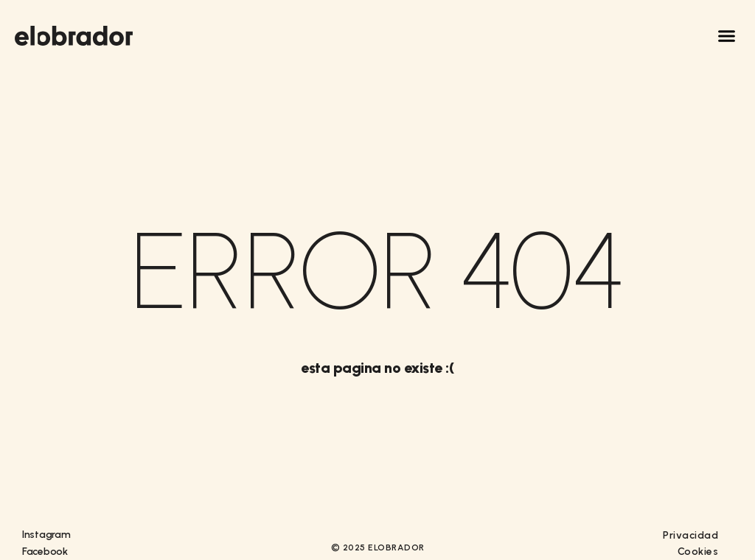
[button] (727, 36)
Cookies (698, 552)
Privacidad (690, 535)
